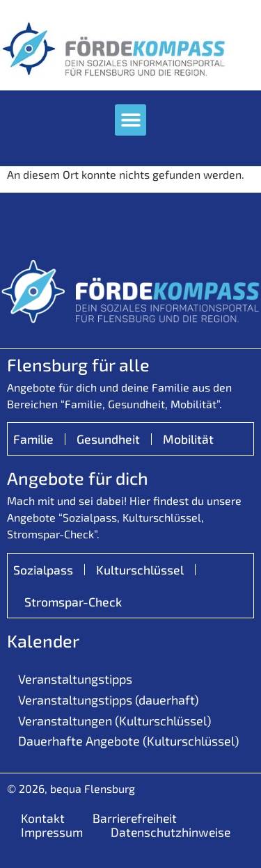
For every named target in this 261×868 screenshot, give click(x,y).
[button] (130, 120)
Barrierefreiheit (135, 818)
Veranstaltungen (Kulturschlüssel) (114, 721)
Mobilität (188, 439)
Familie (33, 439)
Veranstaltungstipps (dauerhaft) (108, 700)
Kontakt (43, 818)
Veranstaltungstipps (75, 679)
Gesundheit (108, 439)
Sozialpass (43, 570)
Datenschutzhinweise (171, 832)
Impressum (52, 832)
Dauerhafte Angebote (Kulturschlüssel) (128, 741)
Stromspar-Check (73, 602)
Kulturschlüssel (140, 570)
